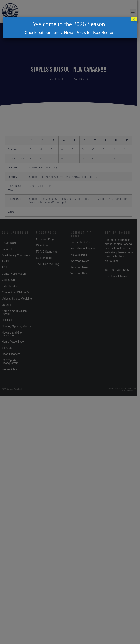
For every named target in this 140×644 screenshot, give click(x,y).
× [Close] (134, 19)
